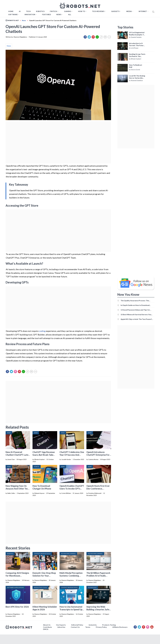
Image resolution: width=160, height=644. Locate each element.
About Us (47, 625)
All (70, 14)
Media (129, 11)
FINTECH (54, 11)
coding (42, 331)
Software (13, 14)
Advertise (61, 627)
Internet (143, 11)
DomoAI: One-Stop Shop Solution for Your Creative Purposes (44, 576)
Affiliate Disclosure (120, 627)
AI (20, 11)
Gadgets (115, 11)
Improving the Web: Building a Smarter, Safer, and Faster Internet (98, 609)
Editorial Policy (77, 625)
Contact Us (75, 627)
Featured (46, 14)
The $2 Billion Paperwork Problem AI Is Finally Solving (98, 576)
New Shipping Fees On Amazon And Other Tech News (17, 489)
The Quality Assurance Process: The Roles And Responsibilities (135, 301)
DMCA (46, 629)
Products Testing (109, 625)
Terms (88, 627)
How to (82, 11)
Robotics (40, 11)
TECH (28, 11)
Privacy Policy (101, 627)
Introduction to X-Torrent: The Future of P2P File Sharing (137, 44)
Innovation (30, 14)
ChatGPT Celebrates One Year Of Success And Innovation (72, 455)
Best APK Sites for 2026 (17, 607)
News (59, 14)
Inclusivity (93, 625)
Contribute (47, 627)
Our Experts (61, 625)
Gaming (68, 11)
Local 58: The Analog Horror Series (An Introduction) (137, 77)
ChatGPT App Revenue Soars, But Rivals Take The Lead (44, 455)
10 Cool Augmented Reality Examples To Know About (137, 34)
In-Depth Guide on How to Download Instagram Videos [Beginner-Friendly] (135, 305)
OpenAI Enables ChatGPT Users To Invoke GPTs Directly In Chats (72, 489)
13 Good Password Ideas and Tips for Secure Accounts (135, 310)
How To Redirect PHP (136, 66)
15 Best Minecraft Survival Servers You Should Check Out (136, 314)
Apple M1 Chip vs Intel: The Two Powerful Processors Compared (137, 319)
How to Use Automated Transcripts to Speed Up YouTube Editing (71, 609)
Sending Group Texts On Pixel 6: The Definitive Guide (137, 55)
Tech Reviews (98, 11)
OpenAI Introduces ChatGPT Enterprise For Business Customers (98, 455)
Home (11, 11)
